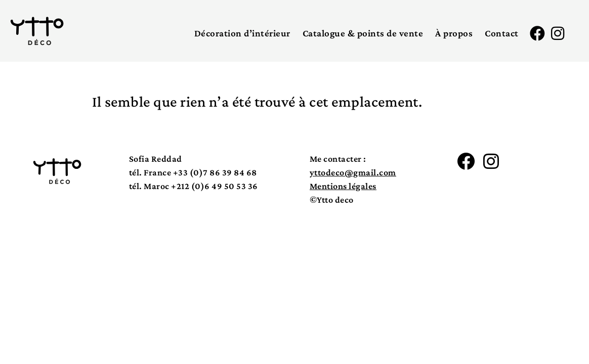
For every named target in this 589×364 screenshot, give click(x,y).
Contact (502, 33)
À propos (454, 33)
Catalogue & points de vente (363, 33)
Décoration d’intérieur (242, 33)
